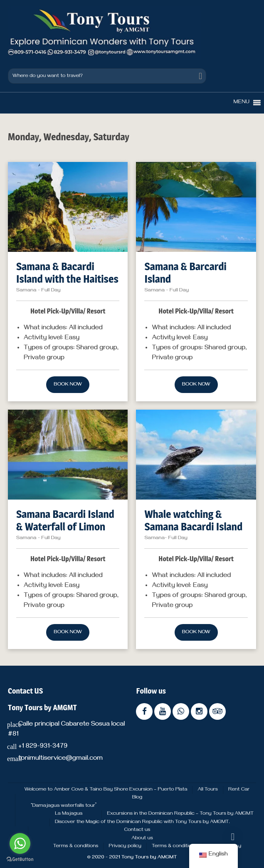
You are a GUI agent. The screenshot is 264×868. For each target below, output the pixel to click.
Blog (137, 798)
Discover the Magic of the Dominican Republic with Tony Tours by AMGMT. (142, 822)
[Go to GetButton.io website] (20, 859)
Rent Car (239, 790)
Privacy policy (125, 846)
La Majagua (69, 814)
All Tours (207, 790)
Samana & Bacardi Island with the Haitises (67, 273)
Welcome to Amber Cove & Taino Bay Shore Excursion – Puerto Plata (106, 790)
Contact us (137, 830)
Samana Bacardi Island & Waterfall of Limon (65, 520)
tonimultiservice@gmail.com (60, 759)
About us (142, 838)
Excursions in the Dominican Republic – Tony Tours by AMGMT (180, 814)
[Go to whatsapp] (20, 843)
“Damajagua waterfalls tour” (64, 806)
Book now (68, 385)
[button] (242, 103)
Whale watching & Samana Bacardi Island (193, 520)
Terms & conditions (76, 846)
